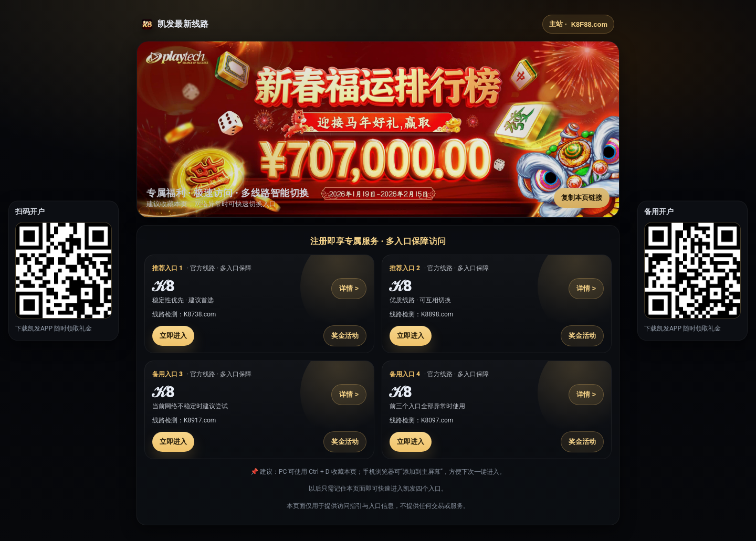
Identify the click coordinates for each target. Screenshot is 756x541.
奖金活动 (345, 336)
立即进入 (173, 336)
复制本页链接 (582, 198)
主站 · (578, 24)
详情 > (349, 288)
